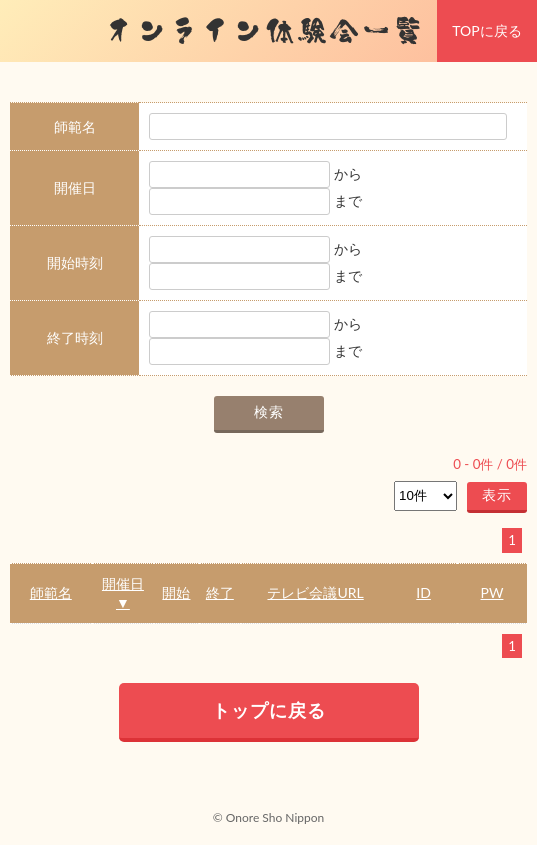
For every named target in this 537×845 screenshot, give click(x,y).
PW (492, 592)
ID (423, 592)
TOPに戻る (486, 30)
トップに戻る (269, 710)
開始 (176, 592)
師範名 (51, 592)
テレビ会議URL (315, 592)
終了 (220, 592)
